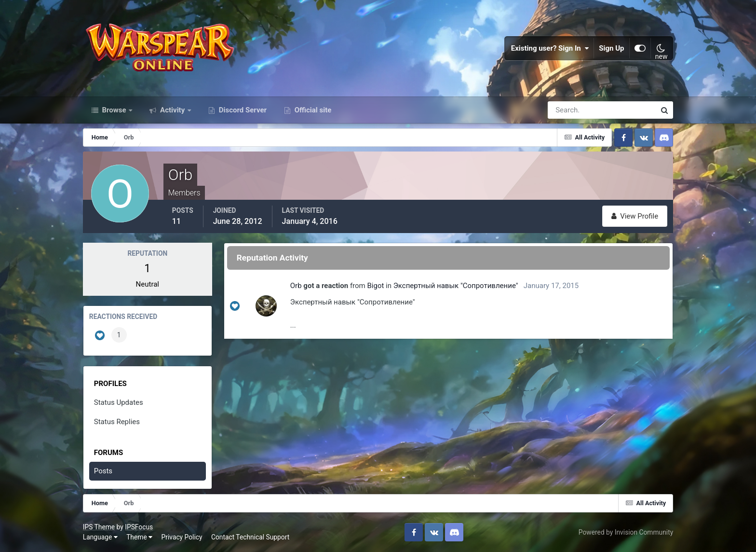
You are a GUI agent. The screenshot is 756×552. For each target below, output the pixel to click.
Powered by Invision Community (626, 532)
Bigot (375, 286)
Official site (312, 110)
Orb (296, 286)
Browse (114, 110)
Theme (139, 537)
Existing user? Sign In (550, 48)
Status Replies (117, 422)
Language (100, 537)
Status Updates (119, 402)
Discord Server (242, 110)
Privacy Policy (182, 537)
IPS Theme (99, 527)
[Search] (568, 110)
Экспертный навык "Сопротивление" (456, 286)
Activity (172, 110)
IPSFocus (139, 527)
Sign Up (612, 48)
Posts (103, 471)
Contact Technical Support (250, 537)
